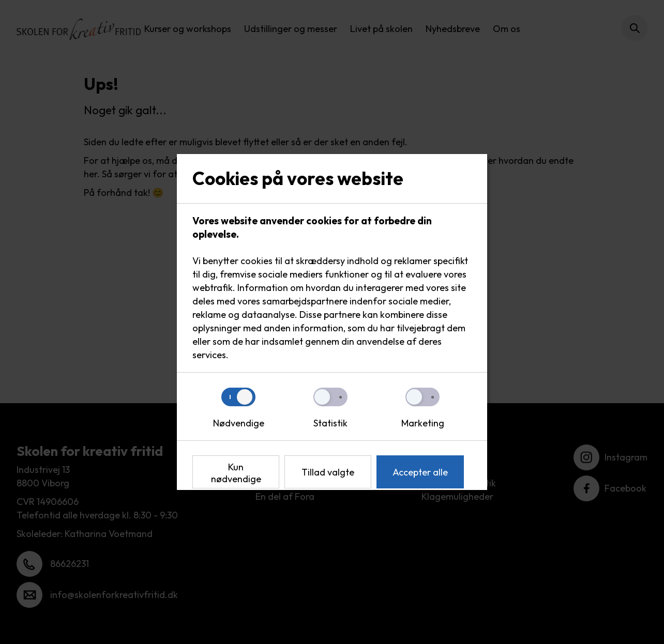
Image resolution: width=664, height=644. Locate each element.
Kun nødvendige (236, 473)
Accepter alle (420, 472)
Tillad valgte (328, 472)
